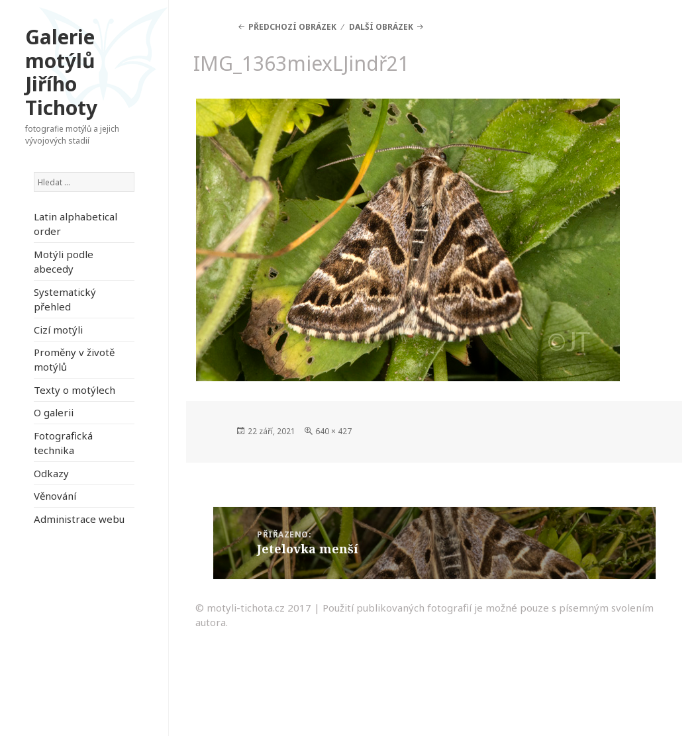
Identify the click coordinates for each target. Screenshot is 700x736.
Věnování (55, 496)
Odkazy (51, 473)
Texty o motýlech (75, 390)
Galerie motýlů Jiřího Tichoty (61, 72)
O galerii (54, 412)
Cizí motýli (58, 330)
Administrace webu (79, 519)
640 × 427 (333, 431)
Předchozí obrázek (292, 27)
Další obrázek (381, 27)
